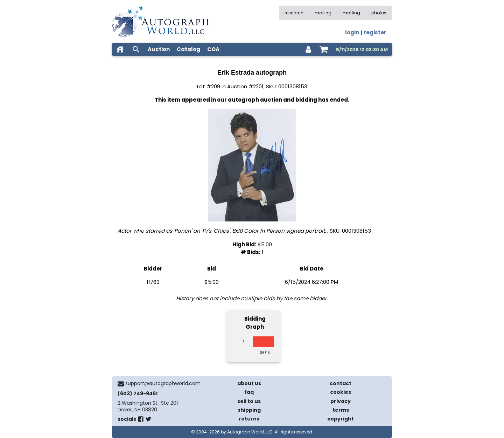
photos (379, 13)
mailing (323, 13)
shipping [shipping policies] (249, 410)
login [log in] (352, 32)
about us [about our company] (249, 383)
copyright (341, 419)
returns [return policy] (249, 419)
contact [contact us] (341, 383)
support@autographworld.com (163, 383)
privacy (341, 401)
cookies (341, 392)
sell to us (249, 401)
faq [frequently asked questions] (249, 392)
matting (351, 13)
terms (341, 410)
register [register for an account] (375, 32)
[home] (120, 49)
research (294, 13)
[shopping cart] (324, 49)
